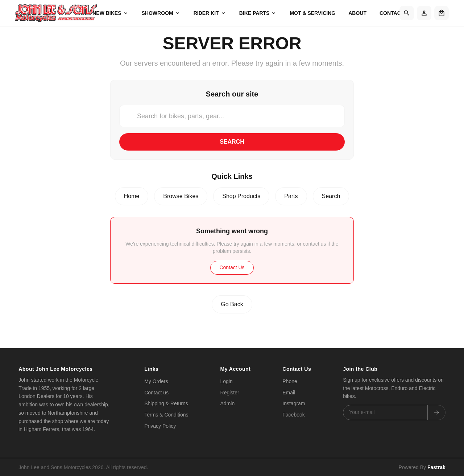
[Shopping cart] (442, 13)
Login (227, 381)
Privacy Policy (160, 426)
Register (230, 393)
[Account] (424, 13)
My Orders (156, 381)
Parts (291, 196)
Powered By (422, 466)
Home (132, 196)
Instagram (294, 403)
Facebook (293, 415)
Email (289, 393)
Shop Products (241, 196)
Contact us (156, 393)
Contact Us (232, 267)
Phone (290, 381)
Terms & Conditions (166, 415)
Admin (228, 403)
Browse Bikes (181, 196)
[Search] (407, 13)
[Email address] (385, 413)
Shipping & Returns (166, 403)
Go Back (232, 304)
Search (232, 142)
